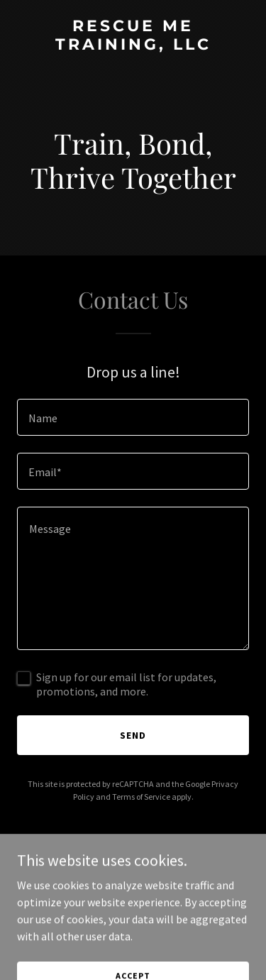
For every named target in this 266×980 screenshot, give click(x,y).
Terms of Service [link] (141, 797)
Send (133, 735)
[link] (133, 45)
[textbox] (133, 417)
